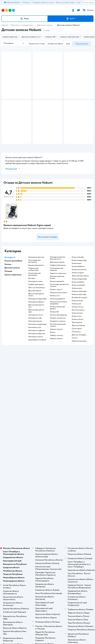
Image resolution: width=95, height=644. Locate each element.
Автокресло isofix (35, 338)
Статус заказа (89, 2)
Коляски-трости (56, 309)
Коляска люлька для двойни (57, 328)
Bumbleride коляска (79, 317)
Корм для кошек (47, 496)
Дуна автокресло (35, 311)
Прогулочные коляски (59, 312)
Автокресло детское (36, 277)
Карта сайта (48, 423)
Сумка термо (77, 348)
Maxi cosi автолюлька (36, 307)
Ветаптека (47, 510)
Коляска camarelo (78, 305)
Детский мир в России (38, 547)
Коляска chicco (78, 327)
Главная (5, 25)
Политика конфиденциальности (47, 410)
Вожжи (53, 352)
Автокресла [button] (10, 277)
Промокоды (48, 406)
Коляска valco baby (79, 314)
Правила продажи (47, 403)
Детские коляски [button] (12, 288)
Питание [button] (8, 291)
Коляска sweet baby (79, 311)
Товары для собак (47, 500)
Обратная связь (47, 420)
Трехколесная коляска (80, 296)
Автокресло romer (35, 301)
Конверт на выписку (58, 338)
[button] (25, 19)
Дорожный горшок (57, 282)
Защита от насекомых (58, 293)
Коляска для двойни (58, 319)
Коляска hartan (77, 321)
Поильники (76, 352)
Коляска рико (77, 308)
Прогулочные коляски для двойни (59, 323)
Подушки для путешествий (33, 289)
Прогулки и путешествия (22, 25)
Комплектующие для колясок (58, 345)
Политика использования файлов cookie (48, 413)
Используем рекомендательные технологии (48, 542)
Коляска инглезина (79, 289)
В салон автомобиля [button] (13, 281)
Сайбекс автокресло (36, 304)
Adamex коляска (56, 358)
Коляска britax (77, 333)
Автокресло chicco (36, 335)
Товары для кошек (48, 493)
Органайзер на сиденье (37, 360)
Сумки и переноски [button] (13, 295)
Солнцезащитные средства (57, 289)
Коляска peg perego (79, 280)
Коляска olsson (78, 339)
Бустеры (32, 298)
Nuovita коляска (78, 330)
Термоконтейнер (78, 345)
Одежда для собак (47, 507)
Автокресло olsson (36, 357)
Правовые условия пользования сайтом (47, 539)
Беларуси (62, 547)
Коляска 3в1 (54, 332)
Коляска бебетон (78, 286)
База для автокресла (36, 285)
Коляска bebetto (78, 302)
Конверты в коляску (58, 341)
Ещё (79, 2)
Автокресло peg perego (37, 344)
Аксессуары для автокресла (34, 281)
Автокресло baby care (37, 353)
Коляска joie (76, 324)
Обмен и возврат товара (48, 399)
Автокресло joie (35, 347)
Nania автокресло (35, 341)
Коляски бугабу (78, 277)
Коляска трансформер (58, 335)
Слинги (75, 358)
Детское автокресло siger (36, 331)
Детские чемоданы (79, 355)
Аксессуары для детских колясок (59, 305)
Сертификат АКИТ (48, 416)
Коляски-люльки (56, 349)
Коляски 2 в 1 (55, 316)
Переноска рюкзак (79, 361)
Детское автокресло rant (36, 326)
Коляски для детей (57, 301)
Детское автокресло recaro (36, 315)
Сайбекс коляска (56, 355)
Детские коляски (45, 25)
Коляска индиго (78, 293)
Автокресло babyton (36, 322)
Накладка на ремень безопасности (58, 278)
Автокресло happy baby (37, 319)
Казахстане (52, 547)
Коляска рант (77, 283)
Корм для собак (48, 503)
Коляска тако (77, 336)
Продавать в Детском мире (48, 396)
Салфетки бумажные (58, 285)
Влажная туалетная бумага (57, 297)
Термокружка (77, 342)
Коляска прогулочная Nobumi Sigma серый (27, 245)
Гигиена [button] (8, 284)
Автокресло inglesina (37, 350)
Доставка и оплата (47, 392)
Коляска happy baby (79, 299)
